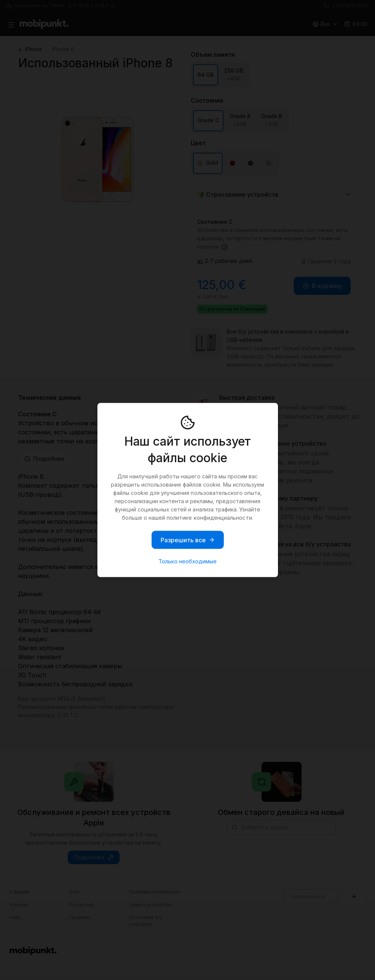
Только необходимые (187, 561)
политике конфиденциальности (209, 518)
